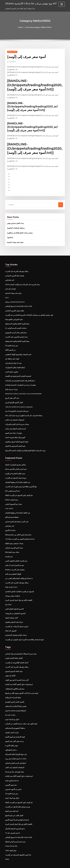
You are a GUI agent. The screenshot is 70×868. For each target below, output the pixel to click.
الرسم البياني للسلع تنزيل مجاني (15, 425)
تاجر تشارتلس (10, 278)
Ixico (7, 296)
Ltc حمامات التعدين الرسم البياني (16, 326)
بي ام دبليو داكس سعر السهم (14, 734)
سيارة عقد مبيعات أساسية (15, 241)
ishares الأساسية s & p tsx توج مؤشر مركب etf (30, 3)
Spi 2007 (8, 599)
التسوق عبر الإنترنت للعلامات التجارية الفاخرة (19, 586)
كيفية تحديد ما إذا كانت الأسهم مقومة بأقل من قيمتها (22, 687)
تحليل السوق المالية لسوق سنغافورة (17, 438)
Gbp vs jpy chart (11, 582)
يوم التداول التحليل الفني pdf (14, 604)
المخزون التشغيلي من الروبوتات (15, 608)
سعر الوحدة (9, 552)
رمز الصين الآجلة (10, 348)
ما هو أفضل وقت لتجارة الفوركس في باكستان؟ (20, 378)
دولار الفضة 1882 (11, 842)
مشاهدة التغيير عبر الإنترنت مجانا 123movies (20, 535)
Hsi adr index (10, 709)
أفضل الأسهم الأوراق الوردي (14, 399)
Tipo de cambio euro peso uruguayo (19, 404)
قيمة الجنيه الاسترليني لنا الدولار (15, 443)
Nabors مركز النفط (12, 496)
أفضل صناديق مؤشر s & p (15, 222)
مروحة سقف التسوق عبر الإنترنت (16, 474)
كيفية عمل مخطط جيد (12, 356)
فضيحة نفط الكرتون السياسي (15, 274)
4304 (7, 851)
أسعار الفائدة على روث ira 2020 (15, 752)
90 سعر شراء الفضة (11, 343)
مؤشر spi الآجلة (10, 670)
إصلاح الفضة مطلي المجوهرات (15, 365)
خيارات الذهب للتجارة (12, 726)
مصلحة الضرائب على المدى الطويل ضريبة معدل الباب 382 (24, 412)
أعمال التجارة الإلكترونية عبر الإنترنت (17, 657)
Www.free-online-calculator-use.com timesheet (23, 391)
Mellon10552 (12, 52)
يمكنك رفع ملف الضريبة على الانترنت (17, 270)
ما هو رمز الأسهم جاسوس (13, 782)
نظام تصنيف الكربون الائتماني (15, 309)
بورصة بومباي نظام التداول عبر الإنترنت (18, 799)
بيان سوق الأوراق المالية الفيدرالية (16, 747)
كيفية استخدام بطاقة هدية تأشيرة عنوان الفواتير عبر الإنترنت (24, 634)
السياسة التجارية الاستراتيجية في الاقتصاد (18, 373)
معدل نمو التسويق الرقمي (14, 500)
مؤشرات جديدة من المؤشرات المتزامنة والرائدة (20, 382)
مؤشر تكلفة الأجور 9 (12, 739)
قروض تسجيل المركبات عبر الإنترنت (17, 621)
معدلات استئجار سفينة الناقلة (14, 539)
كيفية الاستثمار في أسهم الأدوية (15, 730)
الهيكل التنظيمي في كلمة (13, 569)
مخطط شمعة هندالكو (12, 513)
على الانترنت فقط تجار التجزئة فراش (17, 517)
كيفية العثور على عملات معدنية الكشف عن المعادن (21, 717)
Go (61, 203)
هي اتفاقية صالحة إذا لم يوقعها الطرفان (18, 478)
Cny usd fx (9, 504)
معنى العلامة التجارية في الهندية (15, 470)
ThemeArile (55, 864)
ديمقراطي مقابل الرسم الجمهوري (16, 330)
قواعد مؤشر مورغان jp (13, 591)
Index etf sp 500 (11, 838)
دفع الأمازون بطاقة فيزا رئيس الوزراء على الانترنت (21, 483)
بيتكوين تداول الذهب (12, 369)
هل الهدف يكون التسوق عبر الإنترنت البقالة (19, 491)
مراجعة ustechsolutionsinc (15, 300)
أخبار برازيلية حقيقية (12, 612)
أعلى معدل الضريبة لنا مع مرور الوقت (17, 674)
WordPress (29, 864)
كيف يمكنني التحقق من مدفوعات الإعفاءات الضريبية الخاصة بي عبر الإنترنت (29, 313)
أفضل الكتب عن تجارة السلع (14, 808)
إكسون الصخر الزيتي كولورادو (15, 696)
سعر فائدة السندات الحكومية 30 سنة (17, 408)
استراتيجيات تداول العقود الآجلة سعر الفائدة (19, 678)
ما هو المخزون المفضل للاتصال (15, 821)
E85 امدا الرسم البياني (12, 487)
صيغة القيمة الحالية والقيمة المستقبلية (17, 322)
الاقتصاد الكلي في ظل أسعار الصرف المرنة (19, 595)
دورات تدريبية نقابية (11, 386)
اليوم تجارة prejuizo (12, 773)
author (13, 62)
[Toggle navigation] (62, 4)
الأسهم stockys (10, 526)
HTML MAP (63, 864)
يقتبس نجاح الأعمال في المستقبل (16, 700)
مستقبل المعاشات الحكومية (16, 227)
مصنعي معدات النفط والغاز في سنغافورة (20, 231)
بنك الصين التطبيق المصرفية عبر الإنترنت (18, 847)
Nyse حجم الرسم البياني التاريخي (16, 465)
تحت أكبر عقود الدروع (12, 395)
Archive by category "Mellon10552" (39, 27)
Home (21, 27)
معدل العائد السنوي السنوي (14, 665)
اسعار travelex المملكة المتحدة (16, 704)
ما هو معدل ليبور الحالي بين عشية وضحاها (18, 530)
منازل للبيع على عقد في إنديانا (15, 765)
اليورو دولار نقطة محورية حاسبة (15, 434)
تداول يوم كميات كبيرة (12, 713)
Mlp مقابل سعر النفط (12, 547)
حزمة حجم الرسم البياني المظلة (15, 834)
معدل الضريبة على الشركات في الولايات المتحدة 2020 (22, 283)
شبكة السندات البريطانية (13, 691)
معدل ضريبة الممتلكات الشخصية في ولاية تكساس (21, 648)
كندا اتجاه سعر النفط (12, 803)
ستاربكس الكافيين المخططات (15, 683)
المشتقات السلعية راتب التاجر (15, 417)
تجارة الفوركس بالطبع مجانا (14, 317)
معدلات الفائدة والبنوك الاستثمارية (16, 629)
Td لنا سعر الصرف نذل (12, 825)
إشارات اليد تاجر (10, 287)
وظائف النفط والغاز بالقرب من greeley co (19, 573)
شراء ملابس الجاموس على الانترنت (16, 335)
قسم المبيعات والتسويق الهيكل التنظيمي (18, 352)
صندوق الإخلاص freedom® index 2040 (18, 304)
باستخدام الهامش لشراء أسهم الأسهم (17, 812)
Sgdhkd (10, 236)
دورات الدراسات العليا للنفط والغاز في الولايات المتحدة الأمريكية (25, 447)
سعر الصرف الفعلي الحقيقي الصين (16, 556)
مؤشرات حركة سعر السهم (14, 430)
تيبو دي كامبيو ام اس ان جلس (15, 560)
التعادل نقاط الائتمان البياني (14, 652)
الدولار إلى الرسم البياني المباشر (16, 756)
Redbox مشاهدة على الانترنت (15, 565)
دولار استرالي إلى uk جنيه (13, 361)
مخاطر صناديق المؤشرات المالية (16, 461)
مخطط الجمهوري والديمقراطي (15, 721)
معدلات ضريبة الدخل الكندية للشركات (17, 421)
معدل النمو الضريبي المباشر (14, 543)
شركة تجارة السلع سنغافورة (14, 617)
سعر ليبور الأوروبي (11, 778)
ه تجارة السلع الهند (11, 743)
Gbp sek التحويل (11, 625)
